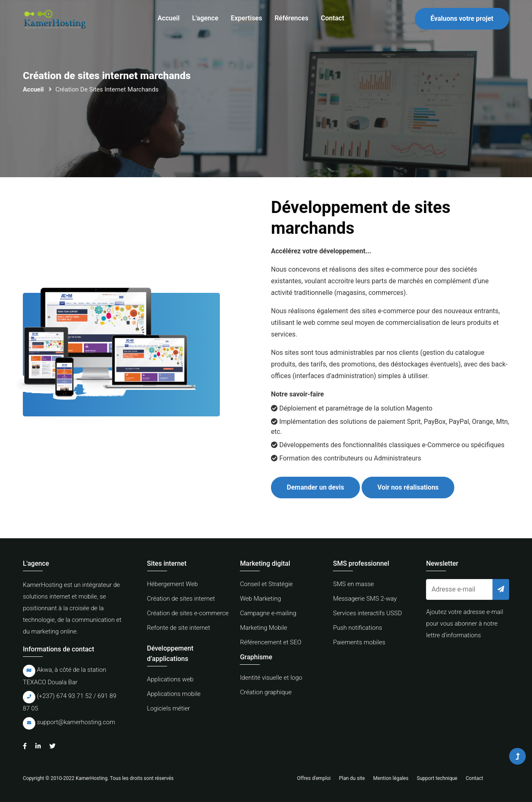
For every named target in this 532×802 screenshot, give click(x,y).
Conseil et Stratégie (266, 584)
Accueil (169, 18)
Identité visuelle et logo (271, 678)
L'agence (205, 18)
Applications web (170, 679)
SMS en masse (353, 584)
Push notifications (357, 628)
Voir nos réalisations (408, 487)
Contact (332, 18)
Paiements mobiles (359, 642)
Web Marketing (260, 599)
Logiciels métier (169, 708)
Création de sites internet (181, 599)
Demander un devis (315, 487)
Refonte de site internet (179, 628)
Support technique (437, 778)
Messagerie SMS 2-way (365, 599)
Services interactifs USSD (367, 613)
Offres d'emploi (314, 778)
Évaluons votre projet (462, 19)
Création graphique (266, 692)
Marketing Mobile (264, 628)
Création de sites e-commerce (188, 613)
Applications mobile (174, 694)
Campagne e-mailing (268, 613)
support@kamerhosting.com (76, 722)
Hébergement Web (173, 584)
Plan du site (352, 778)
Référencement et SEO (271, 642)
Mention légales (391, 778)
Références (292, 18)
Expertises (246, 18)
